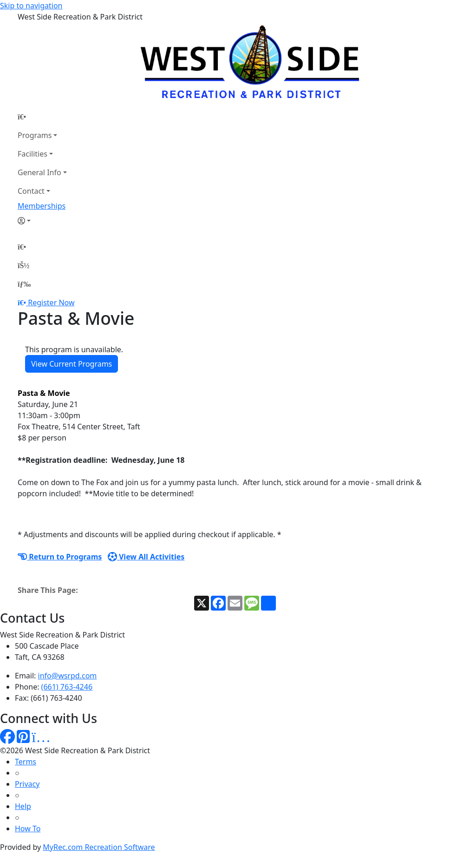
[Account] (42, 221)
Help (23, 806)
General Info (39, 172)
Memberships (42, 206)
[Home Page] (42, 117)
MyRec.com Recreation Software (99, 847)
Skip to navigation (31, 6)
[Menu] (24, 284)
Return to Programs (60, 557)
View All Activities (146, 557)
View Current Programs (72, 364)
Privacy (27, 784)
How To (28, 829)
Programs (35, 135)
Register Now (51, 302)
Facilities (33, 154)
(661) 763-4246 (67, 687)
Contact (31, 191)
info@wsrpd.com (68, 676)
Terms (26, 762)
